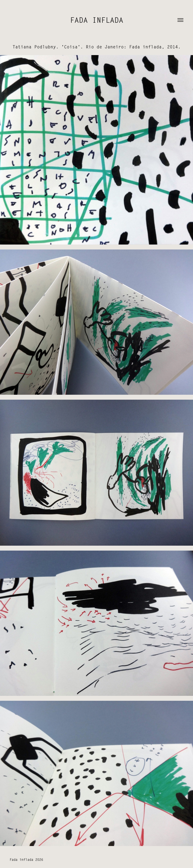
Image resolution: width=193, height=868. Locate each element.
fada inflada (97, 20)
